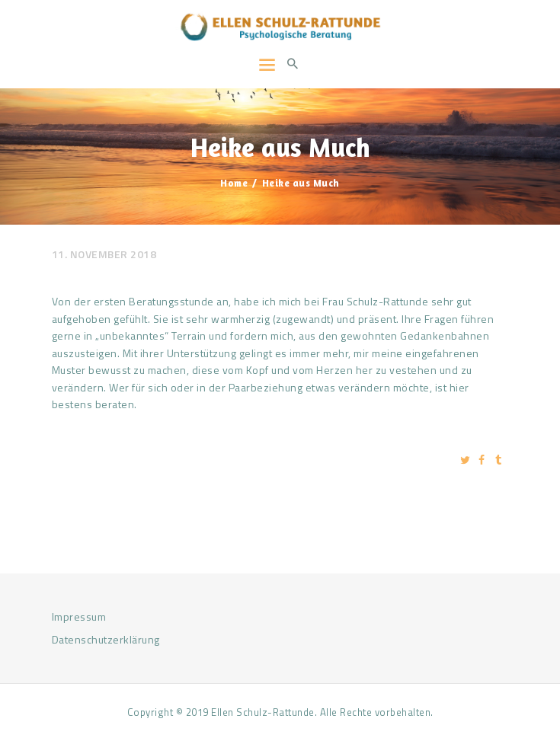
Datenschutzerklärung (106, 639)
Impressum (79, 616)
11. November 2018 (104, 254)
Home (234, 183)
